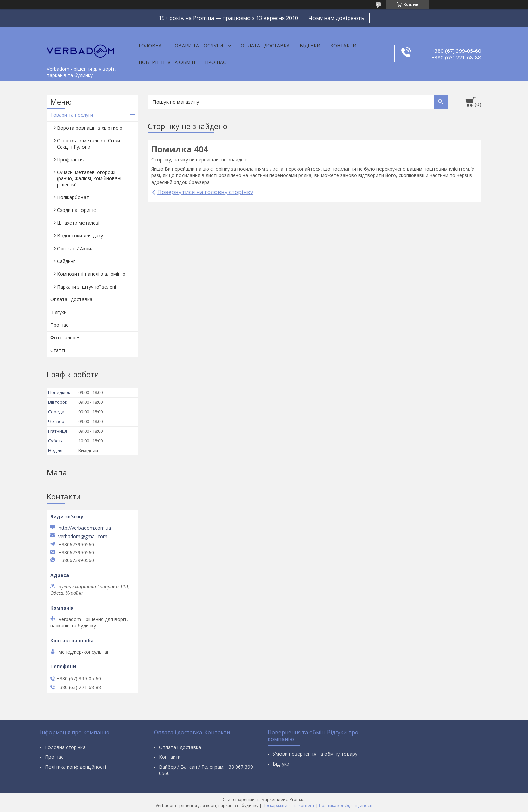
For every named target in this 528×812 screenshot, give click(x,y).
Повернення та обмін (167, 62)
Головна (150, 46)
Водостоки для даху (80, 236)
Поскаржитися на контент (289, 805)
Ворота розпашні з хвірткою (90, 128)
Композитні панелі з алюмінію (91, 274)
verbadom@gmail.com (83, 537)
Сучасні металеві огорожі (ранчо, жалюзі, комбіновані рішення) (89, 178)
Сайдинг (66, 261)
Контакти (343, 46)
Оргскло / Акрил (75, 248)
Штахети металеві (78, 223)
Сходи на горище (76, 210)
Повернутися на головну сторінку (205, 192)
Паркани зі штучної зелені (87, 287)
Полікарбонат (73, 197)
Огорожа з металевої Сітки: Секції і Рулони (89, 144)
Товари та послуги (197, 46)
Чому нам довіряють (336, 18)
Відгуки (310, 46)
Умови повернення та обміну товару (315, 754)
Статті (58, 350)
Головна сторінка (65, 747)
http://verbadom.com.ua (85, 528)
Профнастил (71, 159)
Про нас (216, 62)
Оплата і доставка (265, 46)
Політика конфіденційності (76, 767)
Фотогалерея (65, 338)
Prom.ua (298, 799)
